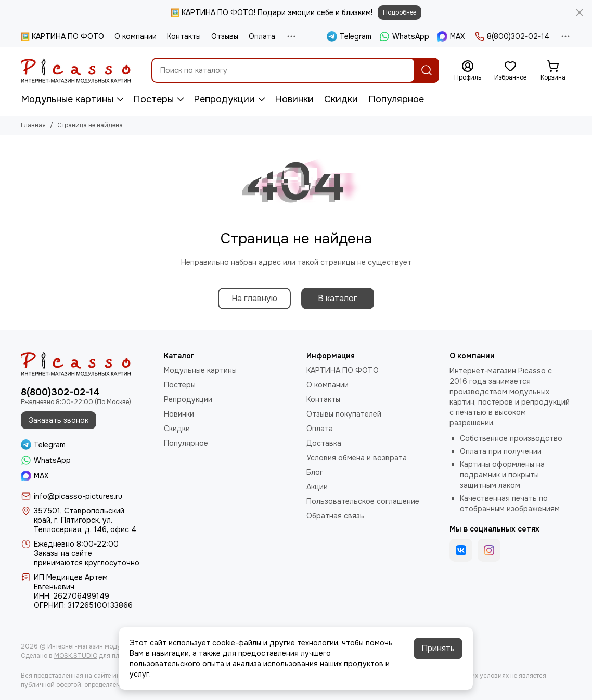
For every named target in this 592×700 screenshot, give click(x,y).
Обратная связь (335, 516)
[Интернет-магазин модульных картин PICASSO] (76, 70)
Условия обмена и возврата (357, 458)
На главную (254, 298)
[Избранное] (510, 71)
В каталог (338, 298)
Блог (315, 472)
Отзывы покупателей (344, 414)
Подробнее (400, 12)
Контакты (184, 36)
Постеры (153, 99)
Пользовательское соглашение (363, 501)
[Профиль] (468, 71)
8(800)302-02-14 (512, 36)
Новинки (294, 99)
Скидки (341, 99)
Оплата (262, 36)
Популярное (396, 99)
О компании (136, 36)
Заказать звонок (59, 420)
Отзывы (225, 36)
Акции (317, 487)
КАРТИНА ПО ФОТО (343, 370)
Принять (438, 648)
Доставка (324, 443)
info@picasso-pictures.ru (78, 496)
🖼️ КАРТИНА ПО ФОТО (62, 36)
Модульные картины (67, 99)
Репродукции (224, 99)
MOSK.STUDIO (76, 656)
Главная (33, 125)
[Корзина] (553, 71)
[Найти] (427, 70)
